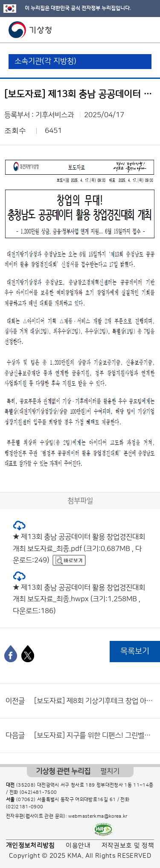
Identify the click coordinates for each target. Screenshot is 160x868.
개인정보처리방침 (31, 846)
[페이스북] (11, 654)
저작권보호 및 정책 (128, 846)
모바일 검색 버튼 (132, 30)
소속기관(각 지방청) (45, 61)
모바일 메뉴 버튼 (146, 30)
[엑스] (28, 654)
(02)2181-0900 (25, 807)
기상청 (30, 30)
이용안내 (78, 846)
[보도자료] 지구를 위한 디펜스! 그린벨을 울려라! (95, 735)
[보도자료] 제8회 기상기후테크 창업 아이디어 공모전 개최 (95, 701)
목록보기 (135, 651)
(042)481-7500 (38, 793)
